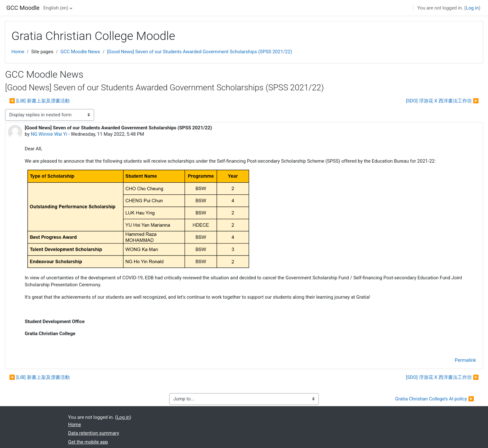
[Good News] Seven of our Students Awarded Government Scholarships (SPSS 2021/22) (200, 52)
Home (18, 52)
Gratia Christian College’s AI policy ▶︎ (435, 399)
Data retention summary (94, 433)
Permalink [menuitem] (465, 360)
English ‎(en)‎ (56, 8)
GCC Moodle (23, 8)
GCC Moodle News (80, 52)
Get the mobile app (88, 442)
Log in (472, 8)
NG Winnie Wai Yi (49, 134)
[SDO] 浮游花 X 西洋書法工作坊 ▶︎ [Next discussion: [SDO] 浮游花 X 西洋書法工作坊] (442, 101)
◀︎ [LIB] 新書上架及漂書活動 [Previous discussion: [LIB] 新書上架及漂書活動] (39, 101)
